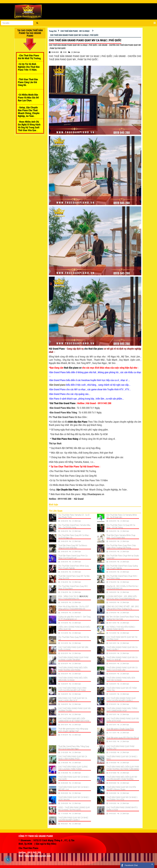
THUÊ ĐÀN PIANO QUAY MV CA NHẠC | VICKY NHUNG (74, 798)
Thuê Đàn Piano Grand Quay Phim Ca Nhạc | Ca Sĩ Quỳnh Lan (73, 557)
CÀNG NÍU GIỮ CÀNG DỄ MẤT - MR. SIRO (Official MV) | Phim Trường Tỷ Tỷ (123, 608)
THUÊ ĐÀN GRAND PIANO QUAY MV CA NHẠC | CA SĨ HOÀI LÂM (122, 669)
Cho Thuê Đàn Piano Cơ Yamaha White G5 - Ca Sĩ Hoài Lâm (122, 516)
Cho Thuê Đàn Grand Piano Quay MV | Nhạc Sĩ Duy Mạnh (73, 587)
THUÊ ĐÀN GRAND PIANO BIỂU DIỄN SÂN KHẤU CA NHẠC (73, 679)
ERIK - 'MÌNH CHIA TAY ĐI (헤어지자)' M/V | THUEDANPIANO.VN (73, 598)
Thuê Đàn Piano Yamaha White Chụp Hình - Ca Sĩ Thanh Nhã (121, 536)
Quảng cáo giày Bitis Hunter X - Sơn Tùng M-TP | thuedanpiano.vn (74, 618)
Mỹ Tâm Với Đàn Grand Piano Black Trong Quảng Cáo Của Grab (123, 618)
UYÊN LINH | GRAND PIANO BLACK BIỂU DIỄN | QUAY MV (74, 628)
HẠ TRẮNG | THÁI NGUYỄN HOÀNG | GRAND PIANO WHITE (121, 628)
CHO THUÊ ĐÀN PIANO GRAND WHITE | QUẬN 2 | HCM (122, 809)
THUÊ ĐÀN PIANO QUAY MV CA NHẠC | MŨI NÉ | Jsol (74, 788)
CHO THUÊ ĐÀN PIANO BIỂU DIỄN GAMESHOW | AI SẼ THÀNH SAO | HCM (74, 720)
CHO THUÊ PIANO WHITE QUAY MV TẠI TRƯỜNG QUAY (122, 638)
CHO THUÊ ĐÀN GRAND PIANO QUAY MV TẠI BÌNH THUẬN (74, 710)
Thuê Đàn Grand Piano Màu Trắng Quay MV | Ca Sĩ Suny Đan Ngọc (74, 748)
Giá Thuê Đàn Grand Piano (63, 403)
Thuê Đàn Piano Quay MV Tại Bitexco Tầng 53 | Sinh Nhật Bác (73, 547)
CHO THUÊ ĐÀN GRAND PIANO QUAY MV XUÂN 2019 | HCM (123, 720)
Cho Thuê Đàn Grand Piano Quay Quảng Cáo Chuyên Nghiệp (122, 567)
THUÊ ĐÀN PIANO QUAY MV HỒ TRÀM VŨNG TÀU (122, 689)
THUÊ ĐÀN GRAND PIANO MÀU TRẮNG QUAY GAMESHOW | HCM (122, 710)
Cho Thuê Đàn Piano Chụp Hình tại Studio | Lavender (123, 557)
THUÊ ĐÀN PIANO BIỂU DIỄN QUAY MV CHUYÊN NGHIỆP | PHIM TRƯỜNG (122, 778)
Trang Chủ (53, 31)
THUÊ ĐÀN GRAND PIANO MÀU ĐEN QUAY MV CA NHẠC (121, 679)
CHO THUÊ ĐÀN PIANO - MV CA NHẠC (75, 31)
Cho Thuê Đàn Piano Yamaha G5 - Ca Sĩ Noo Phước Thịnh (74, 516)
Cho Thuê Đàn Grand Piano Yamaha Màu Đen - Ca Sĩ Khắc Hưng (74, 526)
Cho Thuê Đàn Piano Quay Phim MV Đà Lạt (74, 638)
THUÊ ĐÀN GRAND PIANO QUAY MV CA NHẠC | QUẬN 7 (122, 648)
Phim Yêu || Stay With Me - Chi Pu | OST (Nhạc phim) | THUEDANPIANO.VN (74, 608)
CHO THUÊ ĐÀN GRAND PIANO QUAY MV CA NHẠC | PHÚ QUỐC (74, 35)
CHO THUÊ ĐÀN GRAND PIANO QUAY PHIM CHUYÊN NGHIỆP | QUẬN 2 (121, 699)
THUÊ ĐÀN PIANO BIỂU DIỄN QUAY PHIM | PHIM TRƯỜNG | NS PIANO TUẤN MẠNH (123, 768)
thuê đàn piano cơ (73, 368)
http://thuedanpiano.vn (93, 494)
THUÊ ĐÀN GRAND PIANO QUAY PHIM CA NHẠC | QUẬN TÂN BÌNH (73, 659)
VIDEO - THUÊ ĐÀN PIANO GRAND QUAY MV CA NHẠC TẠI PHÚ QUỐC (74, 809)
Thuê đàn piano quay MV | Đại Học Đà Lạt (123, 738)
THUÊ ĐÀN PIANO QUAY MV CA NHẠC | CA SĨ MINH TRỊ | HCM (122, 798)
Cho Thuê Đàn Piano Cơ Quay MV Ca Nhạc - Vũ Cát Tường (121, 526)
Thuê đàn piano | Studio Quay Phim (120, 729)
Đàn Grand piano (57, 385)
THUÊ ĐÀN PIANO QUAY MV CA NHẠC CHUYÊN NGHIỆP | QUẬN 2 (73, 819)
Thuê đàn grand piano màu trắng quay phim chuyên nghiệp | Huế (73, 730)
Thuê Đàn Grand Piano (63, 417)
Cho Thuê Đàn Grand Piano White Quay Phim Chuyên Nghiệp (74, 567)
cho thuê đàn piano (94, 349)
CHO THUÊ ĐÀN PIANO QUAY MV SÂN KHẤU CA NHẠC (73, 648)
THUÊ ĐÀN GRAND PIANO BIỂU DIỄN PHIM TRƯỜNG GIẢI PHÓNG (73, 669)
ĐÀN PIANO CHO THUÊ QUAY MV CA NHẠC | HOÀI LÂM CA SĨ (73, 699)
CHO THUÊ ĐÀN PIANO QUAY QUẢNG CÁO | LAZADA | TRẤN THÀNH (73, 768)
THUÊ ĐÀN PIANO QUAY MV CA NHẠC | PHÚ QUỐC (74, 778)
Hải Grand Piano (57, 349)
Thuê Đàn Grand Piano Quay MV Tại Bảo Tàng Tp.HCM (74, 577)
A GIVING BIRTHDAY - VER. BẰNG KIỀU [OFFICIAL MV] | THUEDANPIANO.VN (122, 598)
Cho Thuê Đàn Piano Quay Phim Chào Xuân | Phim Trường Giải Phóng (121, 547)
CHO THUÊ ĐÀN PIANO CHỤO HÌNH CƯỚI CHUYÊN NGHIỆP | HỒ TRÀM (72, 689)
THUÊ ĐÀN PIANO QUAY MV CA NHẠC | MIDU (122, 758)
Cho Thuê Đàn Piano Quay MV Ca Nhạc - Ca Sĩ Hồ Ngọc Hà (74, 536)
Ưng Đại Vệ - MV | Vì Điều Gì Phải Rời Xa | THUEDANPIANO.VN (122, 587)
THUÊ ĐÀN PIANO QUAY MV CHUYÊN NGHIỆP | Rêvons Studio (121, 788)
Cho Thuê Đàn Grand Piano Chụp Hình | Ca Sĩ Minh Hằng (122, 577)
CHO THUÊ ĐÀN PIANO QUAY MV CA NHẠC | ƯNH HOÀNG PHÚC (73, 758)
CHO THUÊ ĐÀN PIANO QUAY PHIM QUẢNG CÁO (120, 748)
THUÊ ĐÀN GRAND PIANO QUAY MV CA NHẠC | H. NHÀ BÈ (122, 659)
